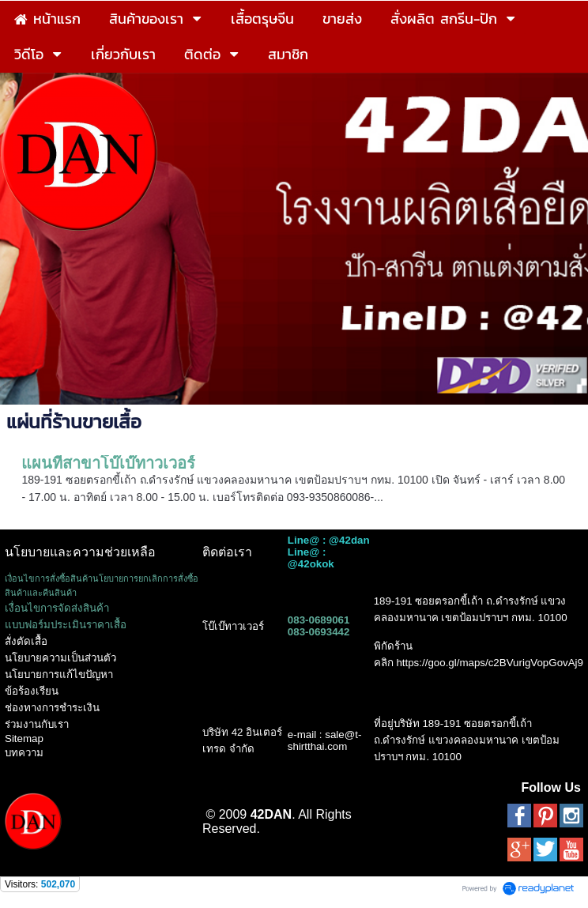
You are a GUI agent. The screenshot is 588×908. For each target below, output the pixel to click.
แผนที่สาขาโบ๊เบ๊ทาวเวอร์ (108, 463)
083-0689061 (319, 620)
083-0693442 (319, 632)
